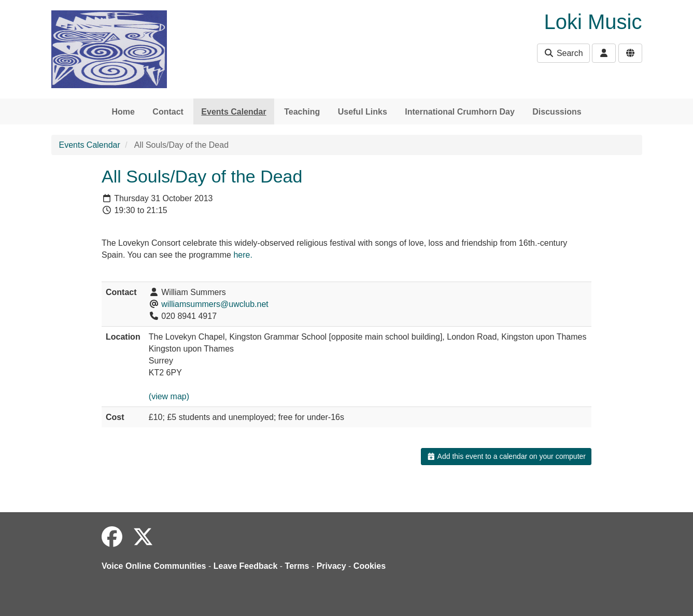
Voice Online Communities (154, 566)
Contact (168, 112)
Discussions (557, 112)
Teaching (302, 112)
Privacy (331, 566)
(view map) (169, 396)
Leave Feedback (246, 566)
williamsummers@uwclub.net (215, 304)
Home (123, 112)
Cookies (370, 566)
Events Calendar (234, 112)
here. (243, 255)
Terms (297, 566)
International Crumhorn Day (460, 112)
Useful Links (363, 112)
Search (563, 53)
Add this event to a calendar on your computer (506, 456)
